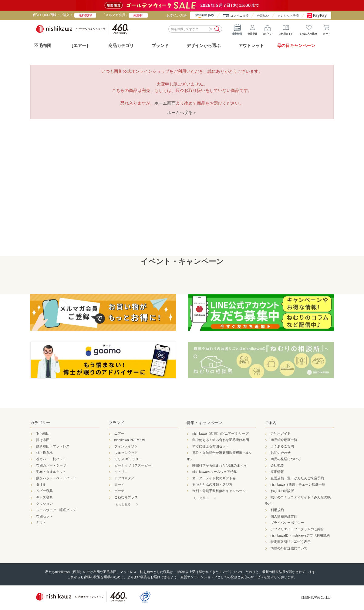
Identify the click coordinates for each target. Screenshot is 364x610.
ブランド (116, 423)
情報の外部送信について (289, 548)
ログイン (268, 29)
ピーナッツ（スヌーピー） (134, 465)
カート (327, 29)
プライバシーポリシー (287, 523)
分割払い (263, 16)
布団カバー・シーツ (51, 465)
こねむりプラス (126, 497)
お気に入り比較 (308, 29)
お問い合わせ (281, 453)
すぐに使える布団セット (211, 446)
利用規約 (277, 510)
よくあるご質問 (282, 446)
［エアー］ (80, 45)
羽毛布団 (43, 45)
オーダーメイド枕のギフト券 (214, 478)
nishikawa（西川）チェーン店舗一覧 (298, 484)
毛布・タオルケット (51, 472)
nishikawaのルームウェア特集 (215, 472)
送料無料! (85, 15)
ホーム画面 (165, 103)
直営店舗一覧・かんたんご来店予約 (297, 478)
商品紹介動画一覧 (284, 440)
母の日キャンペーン (296, 45)
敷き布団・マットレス (53, 446)
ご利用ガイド (286, 29)
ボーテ (119, 491)
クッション (44, 504)
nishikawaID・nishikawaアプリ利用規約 (300, 535)
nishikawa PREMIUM (130, 440)
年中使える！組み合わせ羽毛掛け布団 (221, 440)
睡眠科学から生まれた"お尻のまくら (220, 465)
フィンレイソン (126, 446)
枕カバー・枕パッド (51, 459)
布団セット (44, 516)
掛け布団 (43, 440)
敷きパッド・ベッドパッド (56, 478)
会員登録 (252, 29)
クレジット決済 (288, 16)
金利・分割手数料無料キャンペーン (219, 491)
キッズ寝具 (44, 497)
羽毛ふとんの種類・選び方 (212, 484)
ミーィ (119, 484)
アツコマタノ (124, 478)
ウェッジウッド (126, 453)
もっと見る (123, 504)
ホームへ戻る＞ (182, 113)
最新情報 (237, 29)
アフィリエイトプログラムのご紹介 (297, 529)
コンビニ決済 (239, 16)
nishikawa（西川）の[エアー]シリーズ (221, 433)
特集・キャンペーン (204, 423)
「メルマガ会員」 (125, 15)
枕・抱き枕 (44, 453)
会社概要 (277, 465)
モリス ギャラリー (128, 459)
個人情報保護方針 (284, 516)
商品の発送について (286, 459)
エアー (119, 433)
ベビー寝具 (44, 491)
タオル (41, 484)
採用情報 (277, 472)
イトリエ (121, 472)
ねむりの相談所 (282, 491)
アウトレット (251, 45)
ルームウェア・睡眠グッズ (56, 510)
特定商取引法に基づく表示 (291, 542)
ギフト (41, 523)
